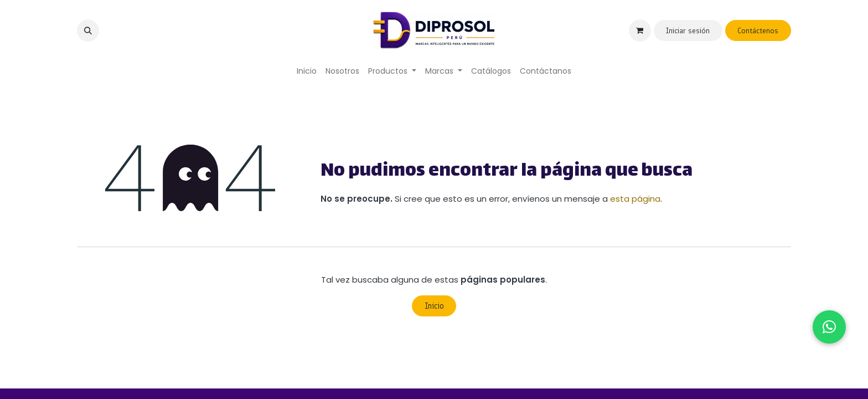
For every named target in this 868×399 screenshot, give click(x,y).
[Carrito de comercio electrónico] (640, 30)
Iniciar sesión (688, 31)
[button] (88, 30)
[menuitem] (307, 71)
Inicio (434, 306)
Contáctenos (758, 31)
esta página (635, 199)
